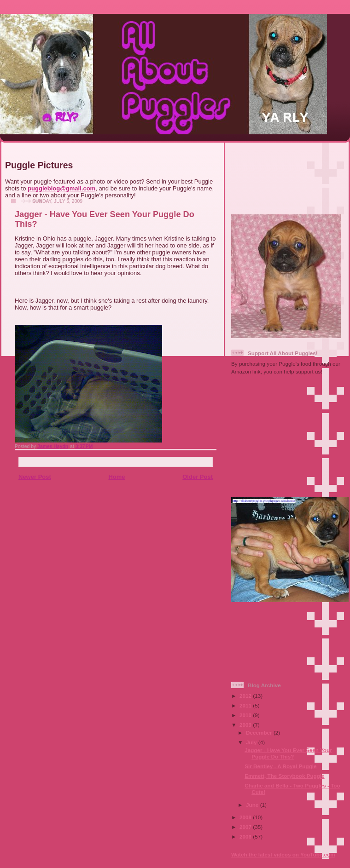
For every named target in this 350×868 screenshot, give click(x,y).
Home (117, 477)
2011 (246, 705)
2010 (246, 715)
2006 (246, 836)
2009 (246, 725)
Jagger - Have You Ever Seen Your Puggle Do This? (288, 753)
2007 (246, 827)
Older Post (198, 477)
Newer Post (35, 477)
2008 (246, 817)
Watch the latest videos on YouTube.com (283, 854)
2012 (246, 696)
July (252, 742)
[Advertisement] (288, 175)
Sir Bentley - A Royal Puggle (280, 766)
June (253, 805)
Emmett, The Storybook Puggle (284, 776)
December (260, 733)
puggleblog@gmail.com (61, 188)
